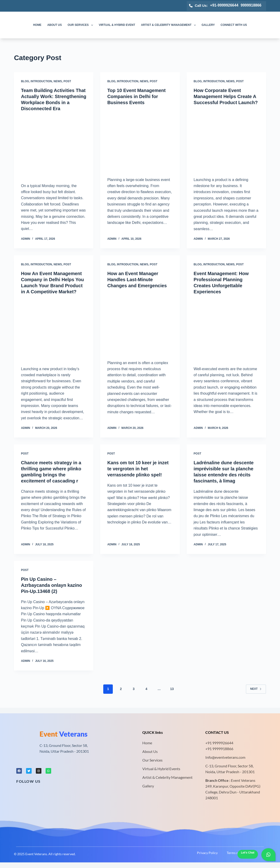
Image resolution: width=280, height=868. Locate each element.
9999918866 (251, 5)
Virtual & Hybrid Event (117, 25)
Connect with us (234, 25)
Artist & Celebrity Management (169, 25)
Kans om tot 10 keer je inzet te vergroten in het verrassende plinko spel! (138, 469)
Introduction (41, 81)
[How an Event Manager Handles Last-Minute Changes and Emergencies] (140, 323)
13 (172, 689)
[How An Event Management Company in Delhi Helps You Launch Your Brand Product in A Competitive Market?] (54, 329)
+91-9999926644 (224, 5)
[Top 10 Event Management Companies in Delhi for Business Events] (140, 140)
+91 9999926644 (219, 743)
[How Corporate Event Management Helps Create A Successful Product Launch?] (226, 140)
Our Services (81, 25)
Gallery (208, 25)
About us (55, 25)
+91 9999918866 (219, 749)
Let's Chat (248, 853)
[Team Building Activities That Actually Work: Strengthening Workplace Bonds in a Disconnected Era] (54, 146)
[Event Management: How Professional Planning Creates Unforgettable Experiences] (226, 329)
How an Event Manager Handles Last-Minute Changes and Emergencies (137, 280)
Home (37, 25)
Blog (25, 81)
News (58, 81)
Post (67, 81)
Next (256, 689)
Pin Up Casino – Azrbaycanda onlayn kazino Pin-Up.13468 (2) (51, 585)
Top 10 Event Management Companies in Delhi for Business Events (136, 96)
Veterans (63, 734)
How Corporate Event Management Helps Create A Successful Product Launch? (226, 96)
